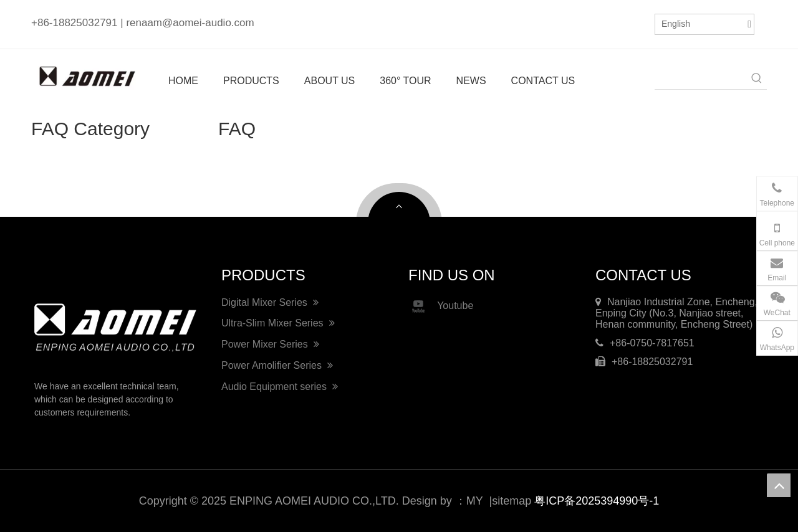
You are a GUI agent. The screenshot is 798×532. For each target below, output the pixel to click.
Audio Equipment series (280, 387)
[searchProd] (701, 79)
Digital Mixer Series (270, 302)
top (779, 485)
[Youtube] (629, 22)
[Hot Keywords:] (757, 79)
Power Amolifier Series (277, 365)
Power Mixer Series (270, 344)
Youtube (441, 306)
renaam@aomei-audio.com (190, 23)
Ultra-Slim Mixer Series (278, 323)
